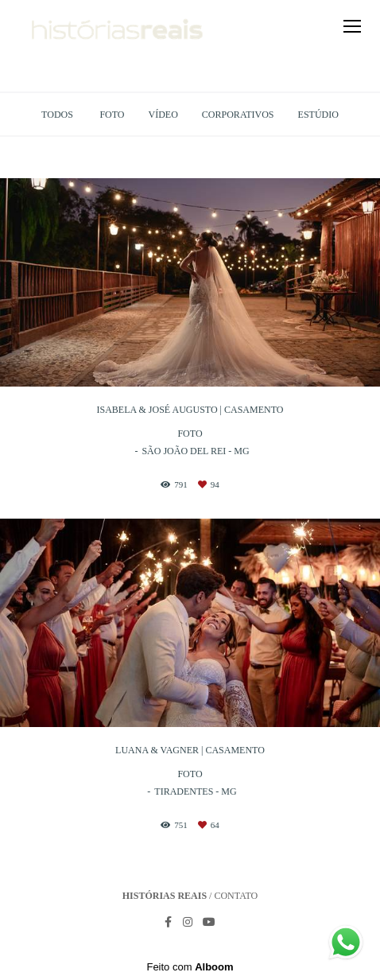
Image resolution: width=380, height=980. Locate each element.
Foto (112, 115)
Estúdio (318, 115)
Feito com (190, 967)
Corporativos (238, 115)
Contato (236, 896)
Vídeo (163, 115)
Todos (57, 115)
